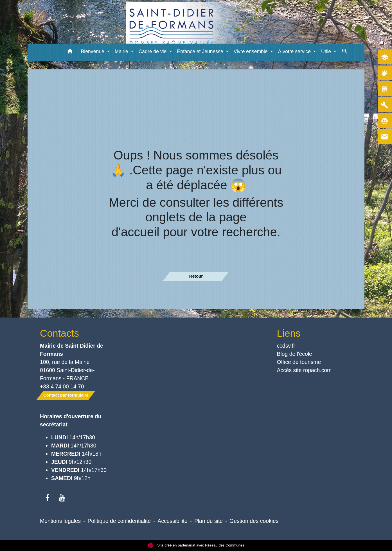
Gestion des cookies (254, 521)
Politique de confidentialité (119, 521)
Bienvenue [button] (93, 51)
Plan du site (209, 521)
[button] (70, 52)
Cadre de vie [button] (153, 51)
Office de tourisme (299, 362)
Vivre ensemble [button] (251, 51)
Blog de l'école (295, 354)
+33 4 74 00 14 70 (62, 386)
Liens (289, 333)
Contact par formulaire (66, 395)
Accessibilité (173, 521)
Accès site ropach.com (304, 370)
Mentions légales (60, 521)
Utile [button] (327, 51)
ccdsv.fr (286, 346)
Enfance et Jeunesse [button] (201, 51)
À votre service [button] (295, 51)
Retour (196, 276)
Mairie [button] (122, 51)
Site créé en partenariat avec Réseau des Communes (196, 545)
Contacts (59, 333)
